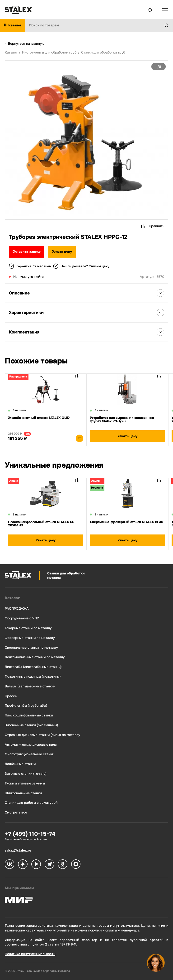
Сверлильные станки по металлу (31, 648)
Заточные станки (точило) (26, 774)
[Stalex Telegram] (49, 865)
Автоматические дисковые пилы (31, 745)
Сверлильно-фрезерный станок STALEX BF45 (127, 522)
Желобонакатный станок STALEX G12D (39, 418)
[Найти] (169, 25)
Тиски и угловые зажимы (25, 783)
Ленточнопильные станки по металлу (35, 657)
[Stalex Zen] (23, 865)
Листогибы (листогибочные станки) (33, 667)
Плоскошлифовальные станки (29, 715)
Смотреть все (16, 812)
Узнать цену (62, 251)
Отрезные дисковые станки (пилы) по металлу (42, 735)
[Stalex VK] (9, 865)
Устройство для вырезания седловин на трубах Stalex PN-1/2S (122, 419)
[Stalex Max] (76, 865)
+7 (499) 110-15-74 (30, 834)
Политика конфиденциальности (30, 954)
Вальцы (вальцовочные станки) (30, 686)
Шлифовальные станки (23, 793)
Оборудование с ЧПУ (22, 618)
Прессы (11, 696)
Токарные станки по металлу (28, 628)
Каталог (12, 598)
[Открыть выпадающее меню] (165, 10)
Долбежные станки (20, 764)
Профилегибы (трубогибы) (26, 706)
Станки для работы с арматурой (31, 803)
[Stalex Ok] (63, 865)
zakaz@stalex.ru (18, 850)
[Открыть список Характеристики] (160, 313)
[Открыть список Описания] (160, 293)
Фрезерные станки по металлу (30, 638)
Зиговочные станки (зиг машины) (31, 725)
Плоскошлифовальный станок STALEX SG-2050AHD (42, 524)
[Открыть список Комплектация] (160, 332)
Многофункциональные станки (29, 754)
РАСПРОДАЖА (17, 609)
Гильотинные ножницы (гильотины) (33, 677)
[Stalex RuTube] (36, 865)
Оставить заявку (27, 251)
